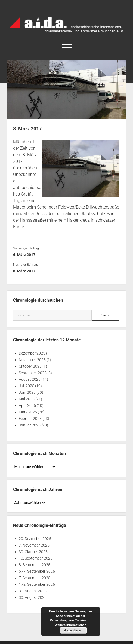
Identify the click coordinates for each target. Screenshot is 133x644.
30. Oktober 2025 (33, 552)
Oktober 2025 (30, 366)
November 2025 (32, 360)
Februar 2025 (30, 419)
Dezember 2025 (32, 353)
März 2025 (28, 412)
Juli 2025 (27, 386)
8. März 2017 (24, 271)
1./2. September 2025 (37, 584)
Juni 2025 (27, 392)
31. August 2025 (33, 591)
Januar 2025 (30, 425)
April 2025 (27, 405)
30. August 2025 (33, 597)
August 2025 (30, 379)
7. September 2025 (35, 578)
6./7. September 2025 (37, 571)
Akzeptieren (73, 630)
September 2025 (33, 373)
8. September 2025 (35, 565)
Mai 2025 (27, 399)
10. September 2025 (36, 558)
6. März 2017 (24, 255)
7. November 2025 (34, 545)
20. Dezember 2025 (35, 539)
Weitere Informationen (71, 625)
